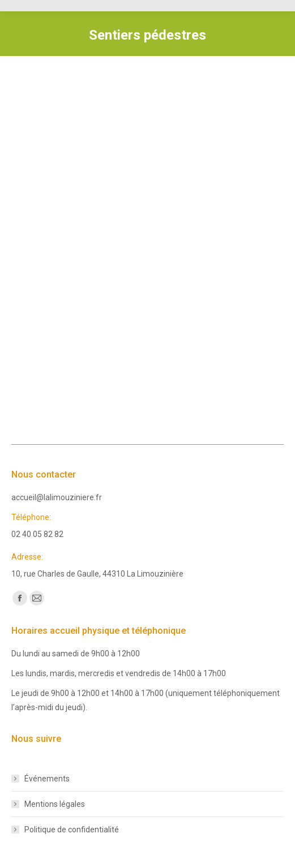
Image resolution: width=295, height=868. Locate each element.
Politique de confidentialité (72, 830)
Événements (47, 779)
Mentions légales (55, 804)
